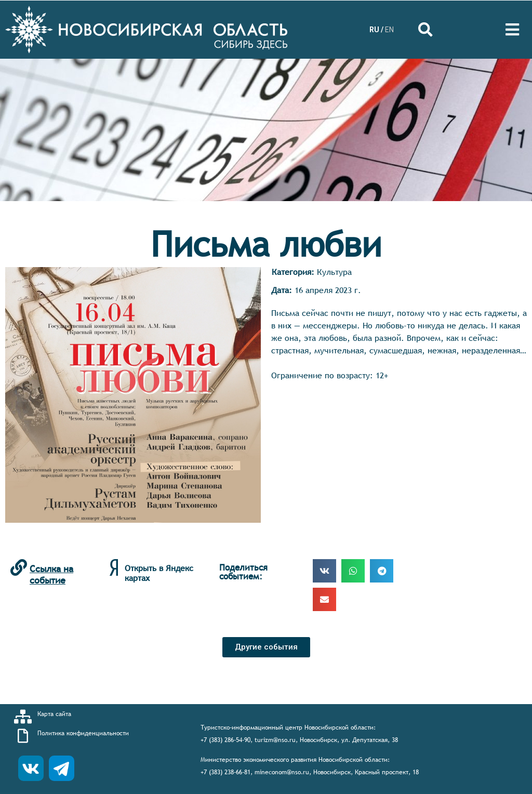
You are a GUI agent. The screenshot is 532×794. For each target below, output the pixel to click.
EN (389, 30)
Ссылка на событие (51, 574)
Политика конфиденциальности (83, 733)
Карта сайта (54, 714)
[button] (266, 647)
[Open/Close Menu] (513, 30)
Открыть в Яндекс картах (159, 573)
